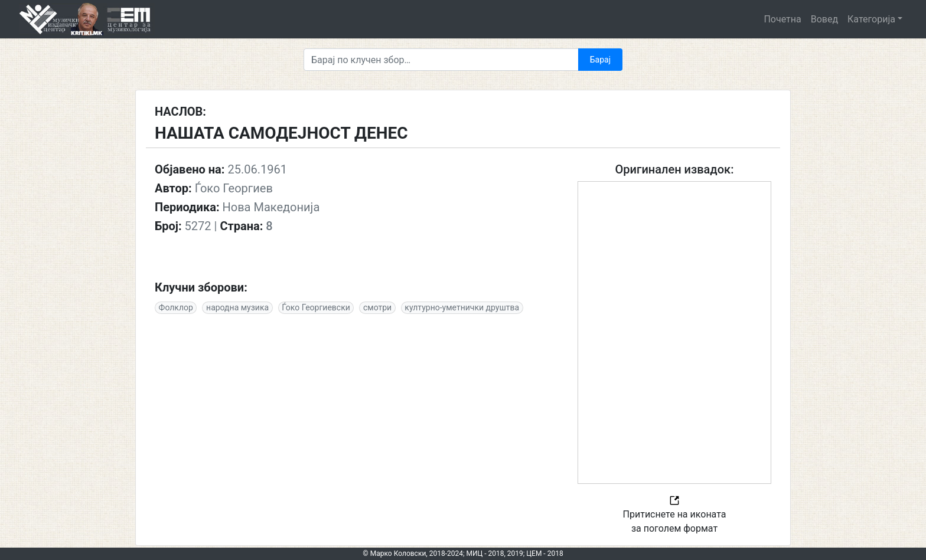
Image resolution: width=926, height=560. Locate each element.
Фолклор (176, 307)
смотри (377, 307)
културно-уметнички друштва (462, 307)
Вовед (824, 19)
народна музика (237, 307)
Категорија (871, 19)
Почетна (782, 19)
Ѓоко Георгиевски (316, 307)
